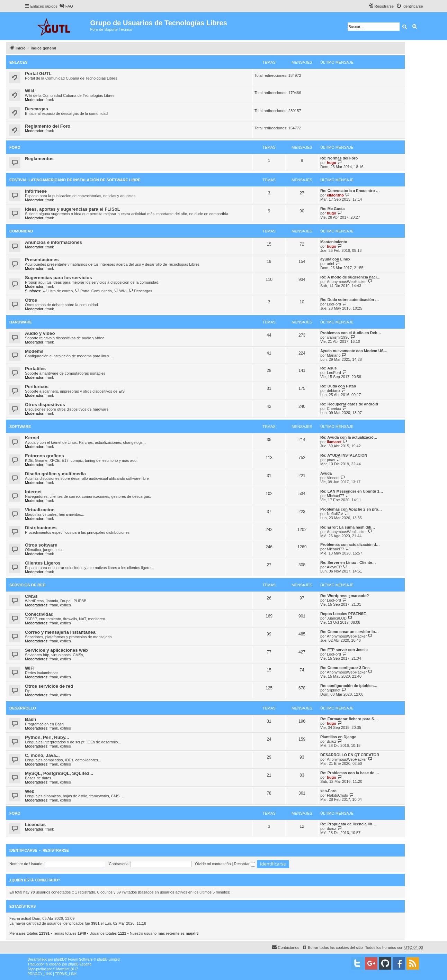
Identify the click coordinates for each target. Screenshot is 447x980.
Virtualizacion (40, 510)
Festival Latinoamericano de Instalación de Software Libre (75, 180)
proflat (41, 969)
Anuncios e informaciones (53, 242)
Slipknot (334, 690)
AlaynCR (334, 567)
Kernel (32, 438)
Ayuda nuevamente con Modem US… (354, 351)
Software (20, 427)
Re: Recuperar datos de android (349, 404)
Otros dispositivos (45, 405)
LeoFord (334, 304)
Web (30, 791)
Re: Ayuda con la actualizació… (349, 437)
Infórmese (36, 191)
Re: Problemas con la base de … (350, 773)
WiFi (30, 668)
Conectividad (39, 614)
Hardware (21, 322)
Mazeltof (63, 969)
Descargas (37, 109)
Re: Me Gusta (332, 209)
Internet (33, 492)
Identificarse (23, 850)
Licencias (35, 825)
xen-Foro (328, 791)
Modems (34, 351)
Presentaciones (42, 260)
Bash (30, 719)
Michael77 (336, 496)
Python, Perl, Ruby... (47, 737)
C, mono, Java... (42, 755)
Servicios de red (27, 585)
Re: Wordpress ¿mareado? (345, 596)
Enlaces (19, 62)
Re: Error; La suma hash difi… (348, 527)
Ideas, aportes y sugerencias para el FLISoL (73, 209)
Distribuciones (41, 528)
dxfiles (66, 605)
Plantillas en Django (338, 737)
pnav (331, 460)
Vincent (333, 478)
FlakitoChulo (337, 795)
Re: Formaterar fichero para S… (349, 719)
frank (50, 100)
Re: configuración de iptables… (349, 686)
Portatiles (35, 369)
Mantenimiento (334, 242)
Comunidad (21, 231)
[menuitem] (66, 6)
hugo (332, 163)
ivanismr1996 (338, 337)
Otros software (41, 545)
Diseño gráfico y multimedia (55, 474)
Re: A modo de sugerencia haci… (350, 277)
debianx (334, 391)
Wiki (30, 91)
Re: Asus (328, 368)
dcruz (332, 741)
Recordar (245, 864)
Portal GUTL (38, 74)
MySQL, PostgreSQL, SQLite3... (59, 773)
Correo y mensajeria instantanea (60, 632)
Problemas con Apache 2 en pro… (351, 509)
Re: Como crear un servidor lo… (350, 632)
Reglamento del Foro (48, 126)
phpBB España (80, 964)
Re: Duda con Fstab (338, 386)
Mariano (334, 355)
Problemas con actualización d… (350, 544)
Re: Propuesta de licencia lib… (348, 824)
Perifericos (37, 387)
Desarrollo (23, 708)
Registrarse (56, 850)
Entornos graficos (44, 456)
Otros (31, 300)
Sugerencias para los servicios (59, 278)
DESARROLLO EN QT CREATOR (350, 755)
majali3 (192, 933)
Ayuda (326, 473)
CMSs (31, 596)
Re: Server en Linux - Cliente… (348, 562)
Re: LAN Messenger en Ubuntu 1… (352, 491)
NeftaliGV (335, 514)
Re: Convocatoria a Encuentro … (350, 191)
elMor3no (335, 195)
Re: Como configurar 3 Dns (345, 668)
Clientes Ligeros (43, 563)
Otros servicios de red (49, 686)
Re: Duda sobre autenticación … (350, 300)
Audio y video (40, 333)
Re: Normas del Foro (339, 158)
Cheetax (334, 409)
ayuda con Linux (335, 259)
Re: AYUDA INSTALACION (344, 455)
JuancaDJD (337, 618)
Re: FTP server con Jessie (344, 650)
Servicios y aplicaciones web (56, 650)
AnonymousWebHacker (347, 282)
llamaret (334, 442)
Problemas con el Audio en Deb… (351, 333)
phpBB (59, 959)
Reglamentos (39, 159)
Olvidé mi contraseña (213, 864)
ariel (330, 264)
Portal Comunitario (93, 291)
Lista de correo (57, 291)
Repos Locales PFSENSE (343, 614)
